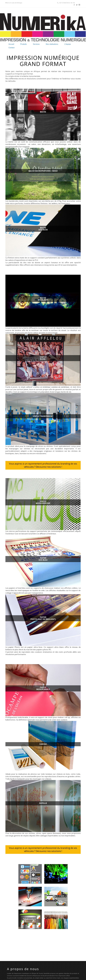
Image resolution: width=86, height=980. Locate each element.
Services (36, 44)
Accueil (11, 44)
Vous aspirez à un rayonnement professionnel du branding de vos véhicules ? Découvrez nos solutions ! (43, 465)
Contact (12, 48)
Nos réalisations (52, 44)
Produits (24, 44)
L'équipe (68, 44)
